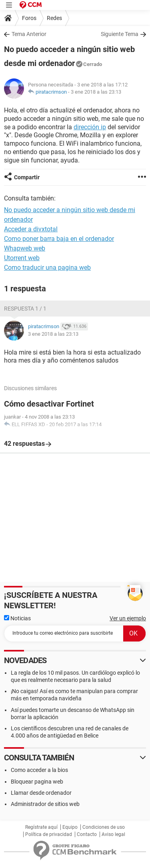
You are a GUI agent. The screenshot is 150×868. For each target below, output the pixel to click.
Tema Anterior (29, 34)
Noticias (17, 618)
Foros (29, 18)
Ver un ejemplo (128, 618)
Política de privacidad (49, 834)
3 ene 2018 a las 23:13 (96, 92)
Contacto (87, 834)
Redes (54, 18)
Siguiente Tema (120, 34)
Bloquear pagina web (37, 782)
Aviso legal (113, 834)
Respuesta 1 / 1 (25, 309)
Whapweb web (25, 248)
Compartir (27, 177)
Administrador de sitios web (45, 804)
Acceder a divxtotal (31, 229)
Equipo (70, 827)
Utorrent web (22, 258)
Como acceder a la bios (39, 770)
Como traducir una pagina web (47, 268)
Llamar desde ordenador (41, 793)
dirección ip (90, 127)
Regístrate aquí (41, 827)
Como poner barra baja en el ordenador (59, 239)
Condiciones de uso (104, 827)
